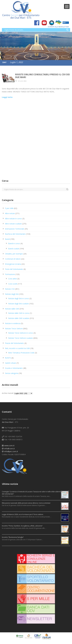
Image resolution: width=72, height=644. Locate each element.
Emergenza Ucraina (13, 264)
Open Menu (67, 6)
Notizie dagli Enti (12, 294)
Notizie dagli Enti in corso (19, 298)
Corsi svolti (13, 284)
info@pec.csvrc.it (11, 451)
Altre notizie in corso (13, 219)
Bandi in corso (14, 243)
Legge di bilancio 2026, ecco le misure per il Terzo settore (23, 514)
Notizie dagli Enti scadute (19, 304)
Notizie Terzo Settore (14, 329)
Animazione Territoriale (15, 229)
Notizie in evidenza (13, 323)
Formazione (10, 274)
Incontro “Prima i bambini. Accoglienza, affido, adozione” (22, 526)
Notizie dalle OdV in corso (19, 313)
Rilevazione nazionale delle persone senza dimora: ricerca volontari (26, 503)
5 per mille (9, 208)
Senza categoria (12, 373)
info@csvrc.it (9, 449)
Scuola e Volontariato (14, 368)
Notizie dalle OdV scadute (19, 318)
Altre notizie (10, 213)
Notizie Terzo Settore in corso (21, 333)
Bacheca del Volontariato (15, 234)
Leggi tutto (7, 97)
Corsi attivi (13, 279)
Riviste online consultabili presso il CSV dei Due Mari (43, 76)
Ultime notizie (10, 484)
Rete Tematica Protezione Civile (21, 353)
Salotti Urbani (11, 363)
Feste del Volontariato (14, 269)
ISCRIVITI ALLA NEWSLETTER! (57, 27)
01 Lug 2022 (22, 81)
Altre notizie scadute (13, 224)
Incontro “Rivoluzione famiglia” (13, 537)
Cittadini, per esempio (14, 254)
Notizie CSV (10, 289)
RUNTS (8, 358)
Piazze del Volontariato (14, 343)
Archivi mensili (8, 393)
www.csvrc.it (9, 446)
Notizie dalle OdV (12, 309)
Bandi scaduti (14, 249)
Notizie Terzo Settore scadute (21, 338)
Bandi (7, 239)
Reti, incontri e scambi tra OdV (17, 348)
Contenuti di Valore (13, 259)
